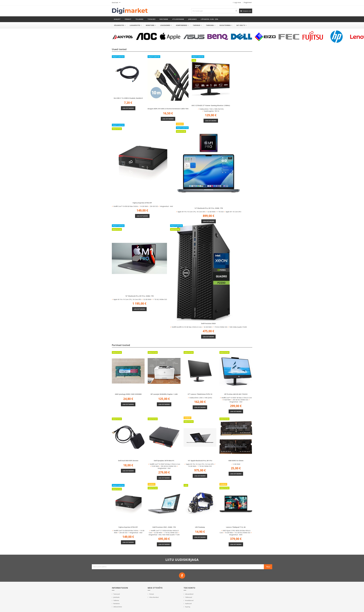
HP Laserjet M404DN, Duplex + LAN (164, 394)
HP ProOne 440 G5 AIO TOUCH (236, 394)
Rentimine (116, 604)
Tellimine (116, 600)
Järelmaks (116, 597)
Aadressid (188, 604)
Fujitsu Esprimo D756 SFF (142, 203)
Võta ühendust (154, 597)
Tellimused (188, 597)
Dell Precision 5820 (208, 323)
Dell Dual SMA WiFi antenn (128, 461)
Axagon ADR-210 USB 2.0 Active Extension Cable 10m (168, 109)
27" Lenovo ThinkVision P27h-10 (200, 394)
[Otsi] (214, 11)
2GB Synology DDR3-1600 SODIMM (128, 394)
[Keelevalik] (116, 3)
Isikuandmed (189, 594)
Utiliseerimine (118, 607)
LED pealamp (200, 527)
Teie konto (189, 588)
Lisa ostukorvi (128, 108)
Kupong (187, 607)
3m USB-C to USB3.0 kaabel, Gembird (128, 98)
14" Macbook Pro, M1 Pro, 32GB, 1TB (209, 208)
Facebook (182, 576)
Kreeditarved (189, 600)
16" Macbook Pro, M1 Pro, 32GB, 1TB (139, 296)
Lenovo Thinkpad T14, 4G (236, 527)
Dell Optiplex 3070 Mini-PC (164, 461)
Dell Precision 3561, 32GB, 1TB (164, 527)
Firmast (151, 594)
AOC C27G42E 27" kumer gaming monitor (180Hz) (211, 105)
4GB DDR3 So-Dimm (236, 461)
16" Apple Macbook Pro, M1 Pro (200, 461)
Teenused (116, 594)
